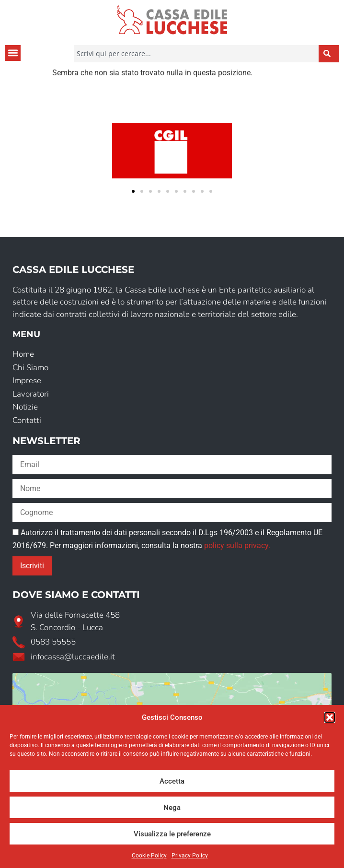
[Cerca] (329, 54)
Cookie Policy (149, 856)
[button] (330, 717)
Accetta (172, 781)
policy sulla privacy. (237, 545)
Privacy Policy (190, 856)
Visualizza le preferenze (172, 834)
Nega (172, 808)
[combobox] (196, 54)
